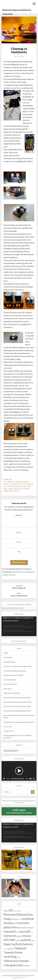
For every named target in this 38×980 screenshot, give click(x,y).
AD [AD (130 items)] (11, 910)
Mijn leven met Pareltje (12, 693)
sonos (5, 489)
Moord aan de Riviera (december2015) (17, 697)
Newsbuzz (16, 978)
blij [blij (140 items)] (19, 914)
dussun (6, 484)
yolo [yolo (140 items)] (20, 965)
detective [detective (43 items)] (14, 919)
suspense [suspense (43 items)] (11, 949)
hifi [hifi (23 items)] (27, 928)
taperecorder (18, 489)
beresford (19, 482)
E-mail (19, 542)
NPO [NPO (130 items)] (7, 940)
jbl (25, 484)
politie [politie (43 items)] (18, 940)
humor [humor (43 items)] (31, 928)
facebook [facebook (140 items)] (28, 919)
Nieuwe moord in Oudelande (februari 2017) (19, 722)
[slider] (17, 779)
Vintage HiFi (8, 479)
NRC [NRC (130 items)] (13, 940)
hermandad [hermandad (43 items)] (22, 928)
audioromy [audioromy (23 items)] (18, 911)
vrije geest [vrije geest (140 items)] (10, 965)
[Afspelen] (4, 779)
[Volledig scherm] (34, 779)
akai (5, 482)
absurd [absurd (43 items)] (6, 911)
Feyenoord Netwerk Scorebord (12, 608)
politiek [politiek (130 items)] (26, 940)
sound (10, 489)
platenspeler (18, 486)
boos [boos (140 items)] (25, 914)
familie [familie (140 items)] (8, 923)
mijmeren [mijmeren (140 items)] (10, 936)
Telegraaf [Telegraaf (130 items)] (20, 948)
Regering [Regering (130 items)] (9, 944)
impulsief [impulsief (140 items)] (10, 931)
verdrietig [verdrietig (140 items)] (10, 956)
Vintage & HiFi (9, 731)
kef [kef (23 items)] (18, 932)
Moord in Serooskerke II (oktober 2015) (18, 702)
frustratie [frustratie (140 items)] (23, 923)
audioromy (11, 482)
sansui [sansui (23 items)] (5, 949)
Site (19, 552)
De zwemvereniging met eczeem (15, 671)
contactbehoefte (9, 662)
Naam (19, 532)
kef (32, 484)
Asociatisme (8, 657)
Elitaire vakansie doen (19, 595)
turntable (26, 489)
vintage (6, 491)
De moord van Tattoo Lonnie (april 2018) (18, 666)
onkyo (11, 486)
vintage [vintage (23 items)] (19, 957)
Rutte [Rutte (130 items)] (19, 944)
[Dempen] (31, 779)
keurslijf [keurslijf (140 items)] (25, 931)
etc (10, 484)
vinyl (11, 491)
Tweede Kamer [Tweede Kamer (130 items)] (13, 952)
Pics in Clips (8, 727)
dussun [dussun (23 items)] (20, 919)
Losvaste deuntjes (10, 680)
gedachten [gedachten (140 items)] (10, 927)
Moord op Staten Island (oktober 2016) (17, 711)
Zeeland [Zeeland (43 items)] (26, 966)
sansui (25, 486)
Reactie (19, 515)
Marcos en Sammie (10, 684)
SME (29, 486)
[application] (19, 626)
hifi (22, 484)
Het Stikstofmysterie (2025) (13, 675)
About (6, 653)
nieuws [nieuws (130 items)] (26, 936)
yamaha (16, 491)
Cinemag (26, 482)
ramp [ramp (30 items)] (33, 940)
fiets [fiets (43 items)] (15, 923)
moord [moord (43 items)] (19, 936)
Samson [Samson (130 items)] (28, 944)
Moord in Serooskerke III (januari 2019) (17, 706)
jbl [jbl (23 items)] (17, 932)
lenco (5, 486)
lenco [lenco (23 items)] (32, 932)
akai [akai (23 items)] (15, 911)
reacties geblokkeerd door (19, 811)
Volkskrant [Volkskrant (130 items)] (10, 961)
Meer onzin (7, 689)
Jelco (28, 484)
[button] (19, 771)
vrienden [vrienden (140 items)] (23, 961)
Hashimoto (16, 484)
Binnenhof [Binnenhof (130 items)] (10, 914)
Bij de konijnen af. (19, 587)
